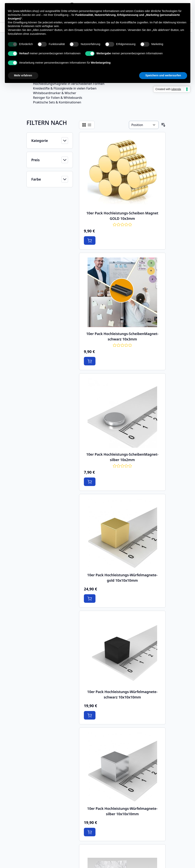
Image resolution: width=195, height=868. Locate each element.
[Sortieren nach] (144, 125)
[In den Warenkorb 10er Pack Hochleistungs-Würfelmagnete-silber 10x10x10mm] (90, 832)
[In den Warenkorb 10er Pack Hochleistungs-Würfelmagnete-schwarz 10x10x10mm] (90, 715)
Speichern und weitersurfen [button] (163, 75)
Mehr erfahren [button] (23, 75)
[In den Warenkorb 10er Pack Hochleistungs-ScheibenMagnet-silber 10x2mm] (90, 482)
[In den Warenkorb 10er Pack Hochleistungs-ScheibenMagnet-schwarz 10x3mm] (90, 361)
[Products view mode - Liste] (89, 125)
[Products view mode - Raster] (84, 125)
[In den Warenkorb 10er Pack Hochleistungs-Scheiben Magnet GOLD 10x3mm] (90, 240)
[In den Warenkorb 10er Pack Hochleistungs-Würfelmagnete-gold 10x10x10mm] (90, 599)
